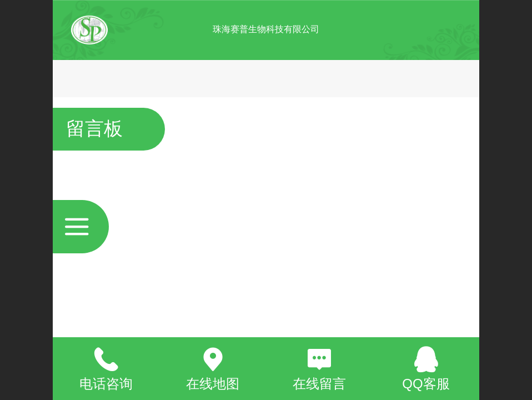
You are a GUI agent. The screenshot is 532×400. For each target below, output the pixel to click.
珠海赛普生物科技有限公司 (266, 29)
